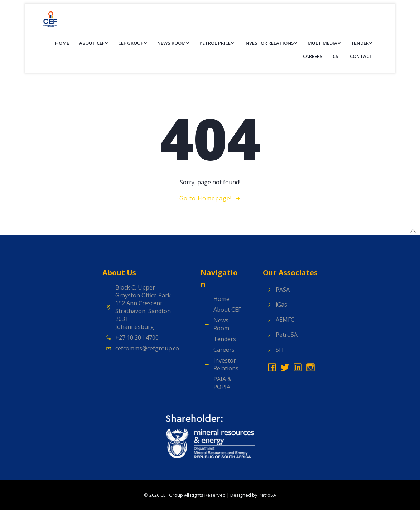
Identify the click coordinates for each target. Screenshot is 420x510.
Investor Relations (271, 43)
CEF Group (133, 43)
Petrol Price (217, 43)
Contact (361, 56)
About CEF (94, 43)
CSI (336, 56)
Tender (362, 43)
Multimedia (324, 43)
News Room (173, 43)
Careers (313, 56)
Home (62, 43)
